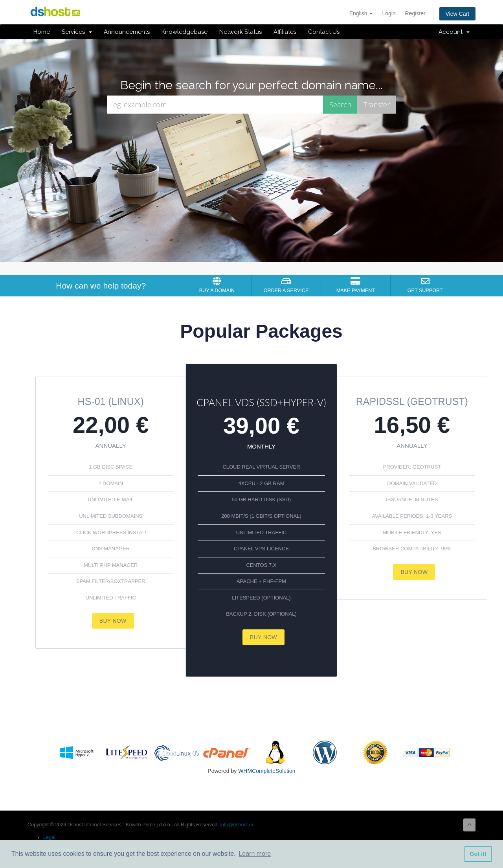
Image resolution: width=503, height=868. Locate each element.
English (361, 13)
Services (77, 32)
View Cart (457, 14)
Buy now (113, 621)
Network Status (240, 32)
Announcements (127, 32)
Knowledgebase (184, 32)
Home (42, 32)
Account (454, 32)
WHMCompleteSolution (267, 771)
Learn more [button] (255, 854)
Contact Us (324, 32)
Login (389, 13)
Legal (49, 837)
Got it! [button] (478, 854)
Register (415, 13)
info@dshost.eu (237, 825)
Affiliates (285, 32)
